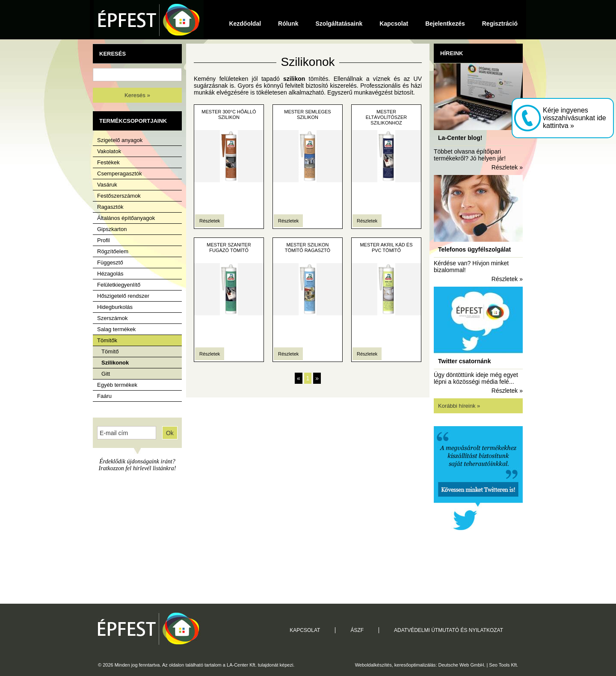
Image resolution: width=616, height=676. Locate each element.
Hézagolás (110, 274)
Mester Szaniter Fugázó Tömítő (229, 248)
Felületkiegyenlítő (119, 285)
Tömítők (107, 340)
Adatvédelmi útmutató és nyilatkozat (449, 630)
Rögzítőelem (113, 251)
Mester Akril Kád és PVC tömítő (386, 248)
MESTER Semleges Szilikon (307, 114)
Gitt (106, 374)
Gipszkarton (112, 229)
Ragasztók (110, 207)
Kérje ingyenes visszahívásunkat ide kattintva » (575, 118)
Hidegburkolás (115, 307)
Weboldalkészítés (373, 665)
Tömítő (110, 351)
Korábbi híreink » (459, 406)
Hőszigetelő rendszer (123, 296)
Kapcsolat (394, 24)
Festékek (108, 162)
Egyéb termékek (117, 385)
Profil (104, 240)
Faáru (104, 396)
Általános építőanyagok (126, 218)
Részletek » (507, 167)
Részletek (210, 221)
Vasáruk (107, 185)
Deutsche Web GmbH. (462, 665)
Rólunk (288, 24)
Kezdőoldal (245, 24)
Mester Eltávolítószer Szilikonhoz (386, 117)
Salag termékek (116, 329)
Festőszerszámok (119, 196)
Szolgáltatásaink (339, 24)
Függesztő (110, 262)
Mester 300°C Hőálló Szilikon (229, 114)
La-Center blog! (460, 138)
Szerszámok (113, 318)
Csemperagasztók (120, 173)
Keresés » (137, 95)
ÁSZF (357, 630)
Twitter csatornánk (464, 361)
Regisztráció (500, 24)
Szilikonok (115, 363)
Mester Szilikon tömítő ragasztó (308, 248)
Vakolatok (109, 151)
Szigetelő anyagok (120, 140)
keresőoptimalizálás (415, 665)
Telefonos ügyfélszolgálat (474, 249)
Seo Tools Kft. (503, 665)
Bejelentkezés (445, 24)
